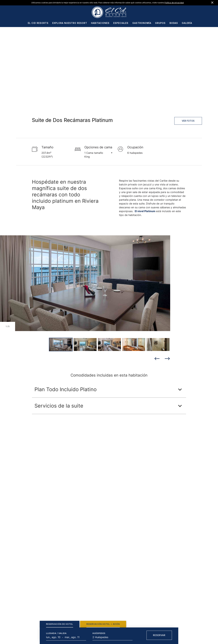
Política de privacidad (174, 3)
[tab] (60, 624)
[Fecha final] (73, 637)
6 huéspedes (135, 153)
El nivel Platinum (145, 211)
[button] (109, 389)
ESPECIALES (121, 23)
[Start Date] (54, 637)
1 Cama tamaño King (96, 155)
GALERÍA (187, 23)
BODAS (174, 23)
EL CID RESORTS (38, 23)
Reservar (159, 635)
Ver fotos (188, 121)
